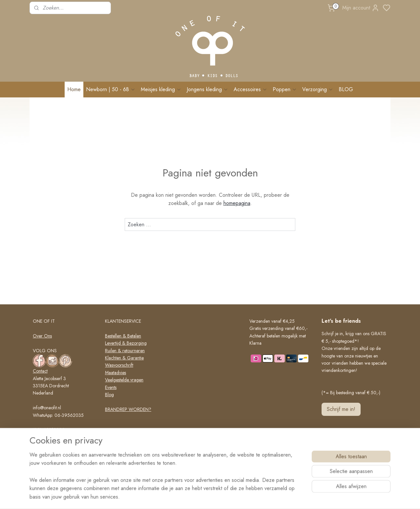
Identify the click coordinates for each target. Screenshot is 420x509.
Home (74, 89)
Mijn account (361, 8)
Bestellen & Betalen (123, 336)
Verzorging (318, 89)
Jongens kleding (208, 89)
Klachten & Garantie (124, 358)
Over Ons (42, 336)
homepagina (237, 203)
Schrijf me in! (341, 409)
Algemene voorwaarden (128, 431)
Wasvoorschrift (119, 365)
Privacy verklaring (122, 438)
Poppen (285, 89)
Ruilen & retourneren (125, 351)
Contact (40, 371)
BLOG (346, 89)
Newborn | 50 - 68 (111, 89)
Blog (109, 395)
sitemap (226, 497)
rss (238, 497)
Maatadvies (115, 373)
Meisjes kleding (161, 89)
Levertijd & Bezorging (126, 343)
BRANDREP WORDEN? (128, 409)
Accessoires (251, 89)
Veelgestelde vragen (124, 380)
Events (111, 387)
